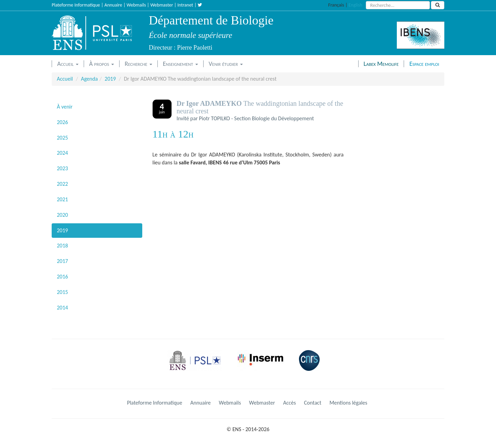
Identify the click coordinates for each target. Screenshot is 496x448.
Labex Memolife (381, 64)
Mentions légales (348, 403)
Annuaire (113, 5)
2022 (62, 184)
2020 (62, 215)
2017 (62, 261)
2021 (62, 199)
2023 (62, 168)
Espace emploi (424, 64)
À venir (65, 107)
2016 (62, 277)
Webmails (136, 5)
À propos (102, 64)
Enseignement (180, 64)
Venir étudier (226, 64)
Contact (313, 403)
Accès (290, 403)
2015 (62, 292)
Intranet (185, 5)
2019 (110, 79)
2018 (62, 246)
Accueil (68, 64)
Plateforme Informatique (76, 5)
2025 (62, 138)
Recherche (138, 64)
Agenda (89, 79)
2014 (62, 308)
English (355, 5)
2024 (62, 153)
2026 (62, 122)
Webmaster (162, 5)
